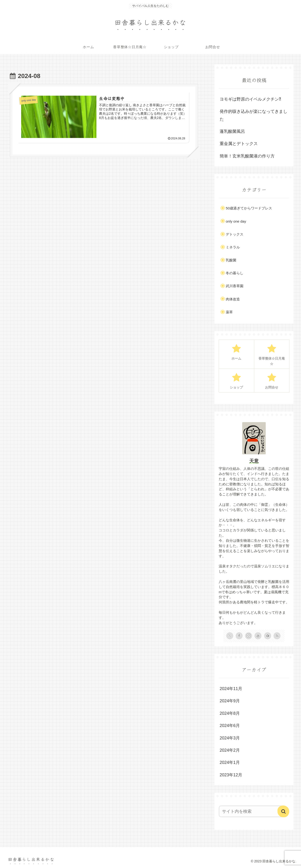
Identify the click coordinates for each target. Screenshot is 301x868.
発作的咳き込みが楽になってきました (253, 115)
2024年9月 (230, 701)
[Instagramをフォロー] (249, 636)
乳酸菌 (231, 260)
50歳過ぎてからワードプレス (249, 208)
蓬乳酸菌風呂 (232, 131)
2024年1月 (230, 762)
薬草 (229, 312)
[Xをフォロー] (230, 636)
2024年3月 (230, 738)
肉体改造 (233, 299)
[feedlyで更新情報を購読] (268, 636)
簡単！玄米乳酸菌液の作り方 (247, 156)
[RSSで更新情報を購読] (277, 636)
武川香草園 (235, 286)
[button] (283, 811)
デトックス (235, 234)
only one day (236, 221)
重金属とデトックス (239, 144)
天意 (254, 461)
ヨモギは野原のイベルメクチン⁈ (250, 99)
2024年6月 (230, 726)
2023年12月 (231, 775)
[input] (251, 811)
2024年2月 (230, 750)
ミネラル (233, 247)
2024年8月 (230, 713)
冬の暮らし (235, 273)
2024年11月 (231, 689)
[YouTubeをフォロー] (258, 636)
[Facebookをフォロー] (239, 636)
